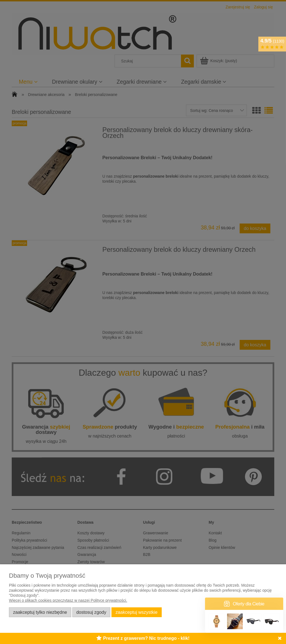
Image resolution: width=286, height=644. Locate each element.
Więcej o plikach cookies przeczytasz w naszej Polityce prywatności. (68, 600)
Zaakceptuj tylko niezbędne (40, 612)
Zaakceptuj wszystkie (137, 612)
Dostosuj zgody (91, 612)
